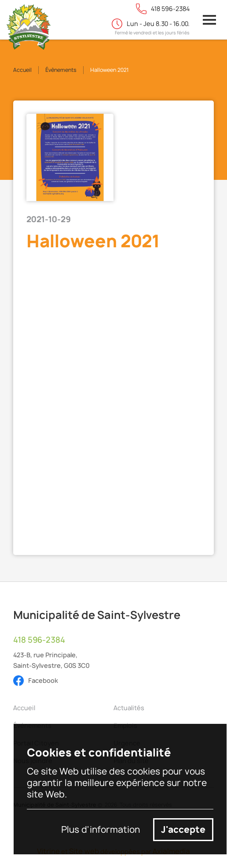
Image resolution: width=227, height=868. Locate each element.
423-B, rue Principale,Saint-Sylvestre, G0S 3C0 (51, 660)
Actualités (129, 708)
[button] (209, 20)
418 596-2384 (39, 640)
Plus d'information (101, 830)
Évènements (61, 70)
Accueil (22, 70)
